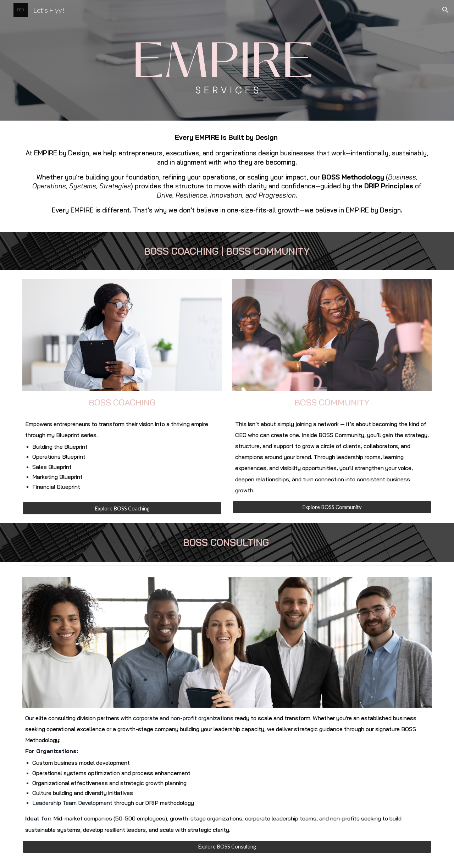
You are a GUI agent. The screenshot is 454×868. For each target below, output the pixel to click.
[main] (227, 176)
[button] (445, 10)
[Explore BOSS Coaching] (122, 508)
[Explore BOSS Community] (332, 507)
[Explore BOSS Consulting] (227, 847)
